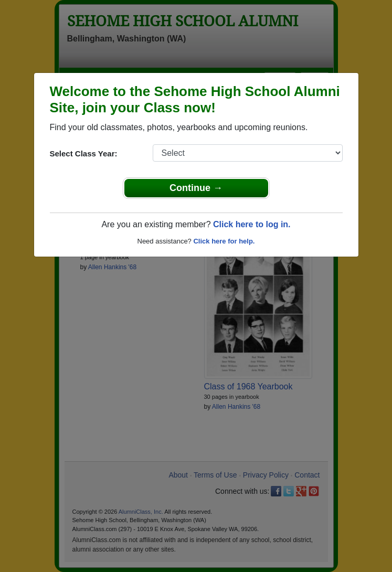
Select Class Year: (84, 153)
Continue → (196, 188)
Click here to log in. (252, 224)
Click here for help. (224, 241)
